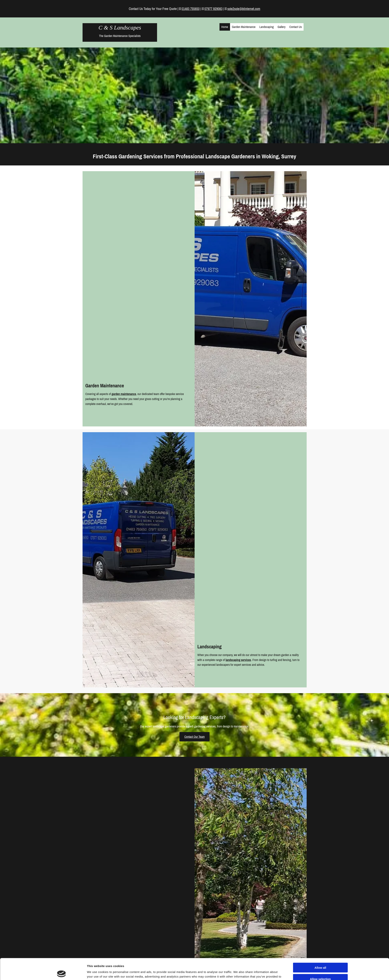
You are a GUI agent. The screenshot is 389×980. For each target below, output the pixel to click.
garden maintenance (124, 394)
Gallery (282, 27)
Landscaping (267, 27)
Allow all (320, 925)
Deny (320, 948)
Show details (238, 951)
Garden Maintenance (244, 27)
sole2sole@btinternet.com (244, 9)
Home (225, 27)
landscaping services (238, 660)
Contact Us (296, 27)
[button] (194, 737)
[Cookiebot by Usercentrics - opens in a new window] (61, 951)
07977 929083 (213, 9)
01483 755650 (191, 9)
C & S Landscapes (120, 27)
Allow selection (320, 936)
